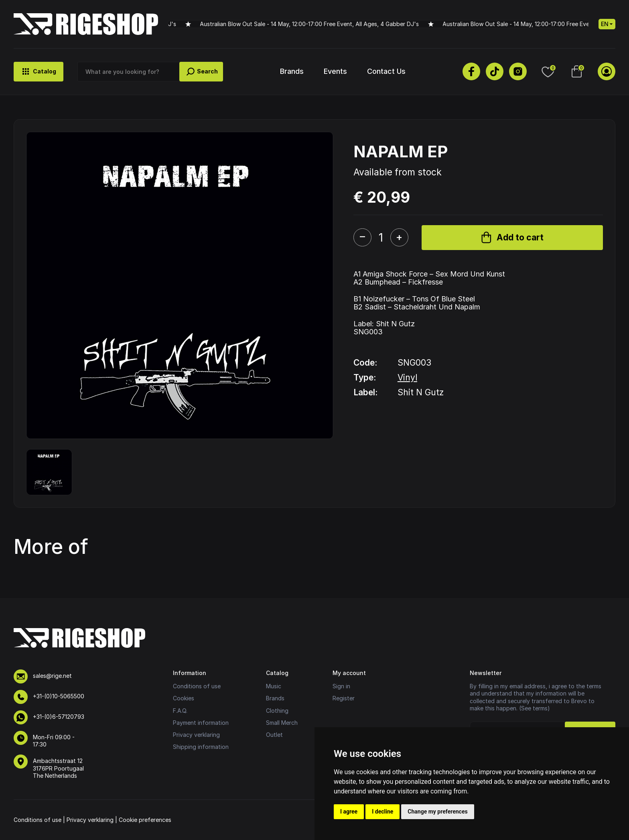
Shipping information (201, 747)
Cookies (184, 698)
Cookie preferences (145, 820)
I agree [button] (349, 812)
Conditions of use (197, 686)
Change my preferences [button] (437, 812)
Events (335, 71)
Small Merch (282, 723)
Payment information (201, 723)
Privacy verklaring (196, 735)
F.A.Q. (180, 711)
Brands (292, 71)
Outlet (274, 735)
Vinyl (407, 377)
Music (274, 686)
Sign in (341, 686)
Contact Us (386, 71)
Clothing (277, 711)
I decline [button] (382, 812)
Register (344, 698)
